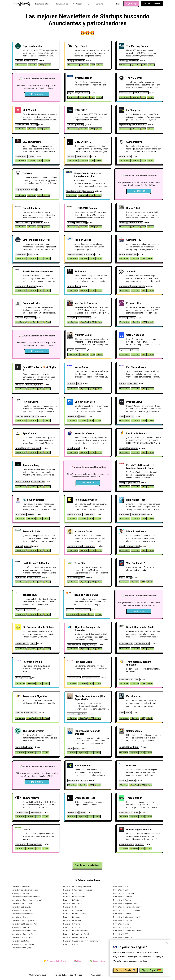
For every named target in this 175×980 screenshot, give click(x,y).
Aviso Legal (96, 975)
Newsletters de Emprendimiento (125, 904)
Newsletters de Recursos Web (23, 934)
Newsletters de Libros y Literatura (24, 921)
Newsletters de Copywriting (123, 893)
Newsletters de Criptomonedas (74, 897)
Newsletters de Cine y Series (73, 893)
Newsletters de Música (20, 927)
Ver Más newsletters (87, 865)
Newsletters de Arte (121, 887)
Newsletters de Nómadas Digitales (24, 931)
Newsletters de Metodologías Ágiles (25, 924)
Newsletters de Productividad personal (128, 931)
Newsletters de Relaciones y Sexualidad (77, 934)
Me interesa (37, 94)
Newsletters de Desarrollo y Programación (27, 900)
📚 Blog (78, 961)
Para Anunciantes (43, 4)
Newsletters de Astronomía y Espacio (26, 890)
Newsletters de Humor (20, 917)
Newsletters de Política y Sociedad (75, 931)
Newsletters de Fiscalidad (21, 910)
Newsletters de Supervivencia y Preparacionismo (81, 941)
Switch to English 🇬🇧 (125, 970)
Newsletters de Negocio (71, 927)
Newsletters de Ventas (71, 944)
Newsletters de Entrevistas (22, 907)
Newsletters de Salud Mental (22, 938)
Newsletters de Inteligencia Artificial (127, 917)
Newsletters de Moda (121, 924)
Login (118, 4)
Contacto (99, 4)
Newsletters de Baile (121, 890)
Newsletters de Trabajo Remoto (23, 944)
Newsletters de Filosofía (71, 907)
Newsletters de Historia (122, 914)
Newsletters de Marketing (123, 921)
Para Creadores (62, 4)
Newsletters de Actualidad (21, 887)
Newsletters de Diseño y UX (73, 900)
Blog (90, 4)
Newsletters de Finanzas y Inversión (127, 907)
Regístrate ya (131, 4)
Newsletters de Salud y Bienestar (75, 938)
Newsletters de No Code (122, 927)
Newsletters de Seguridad (123, 938)
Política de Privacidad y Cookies (68, 975)
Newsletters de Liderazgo (72, 921)
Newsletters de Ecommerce (22, 904)
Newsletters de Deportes (122, 897)
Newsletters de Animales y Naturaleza (77, 887)
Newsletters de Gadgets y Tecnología (127, 910)
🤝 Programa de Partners (55, 961)
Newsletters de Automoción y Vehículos (77, 890)
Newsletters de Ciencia (20, 893)
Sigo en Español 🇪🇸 (151, 970)
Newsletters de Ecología (122, 900)
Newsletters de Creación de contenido (26, 897)
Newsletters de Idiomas (71, 917)
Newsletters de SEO (121, 934)
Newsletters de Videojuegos (22, 948)
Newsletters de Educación (72, 904)
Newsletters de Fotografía (72, 910)
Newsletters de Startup (20, 941)
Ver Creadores (78, 4)
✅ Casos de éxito (97, 961)
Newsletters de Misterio (71, 924)
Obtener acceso (152, 4)
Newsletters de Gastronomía (22, 914)
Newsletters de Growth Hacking (74, 914)
